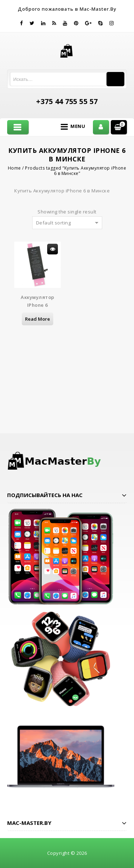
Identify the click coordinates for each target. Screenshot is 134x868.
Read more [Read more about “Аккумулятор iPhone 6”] (38, 319)
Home (14, 168)
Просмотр (53, 249)
